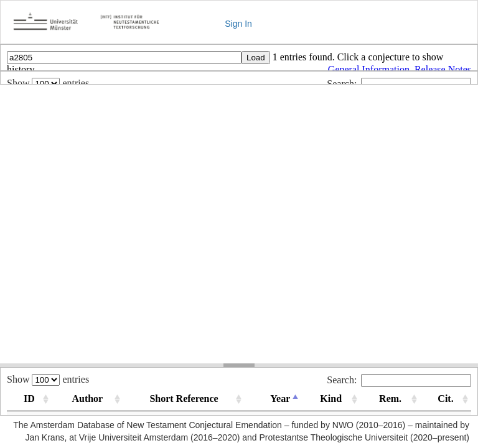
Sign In (238, 24)
